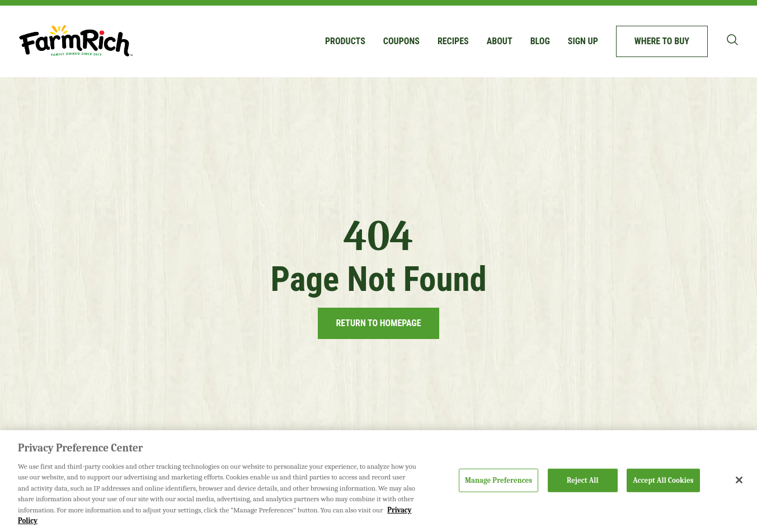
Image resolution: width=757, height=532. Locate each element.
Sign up (583, 41)
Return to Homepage (378, 323)
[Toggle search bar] (732, 40)
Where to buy (662, 41)
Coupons (401, 41)
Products (345, 41)
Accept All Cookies (663, 480)
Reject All (583, 480)
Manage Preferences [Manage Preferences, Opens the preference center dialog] (499, 480)
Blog (540, 41)
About (500, 41)
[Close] (739, 480)
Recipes (453, 41)
